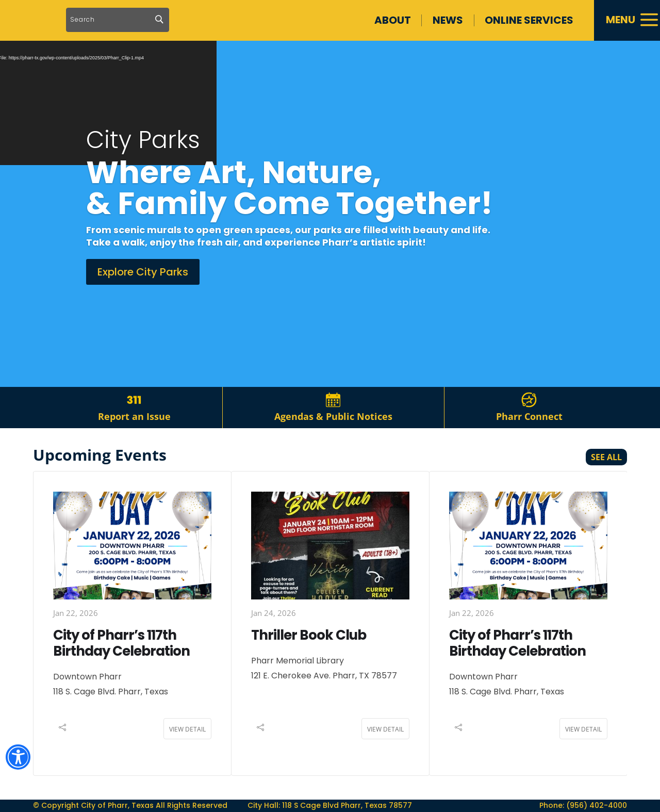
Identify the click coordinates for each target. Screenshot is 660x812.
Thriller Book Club (309, 650)
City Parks (143, 155)
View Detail (187, 744)
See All (606, 472)
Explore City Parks (143, 287)
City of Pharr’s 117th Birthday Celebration (121, 658)
